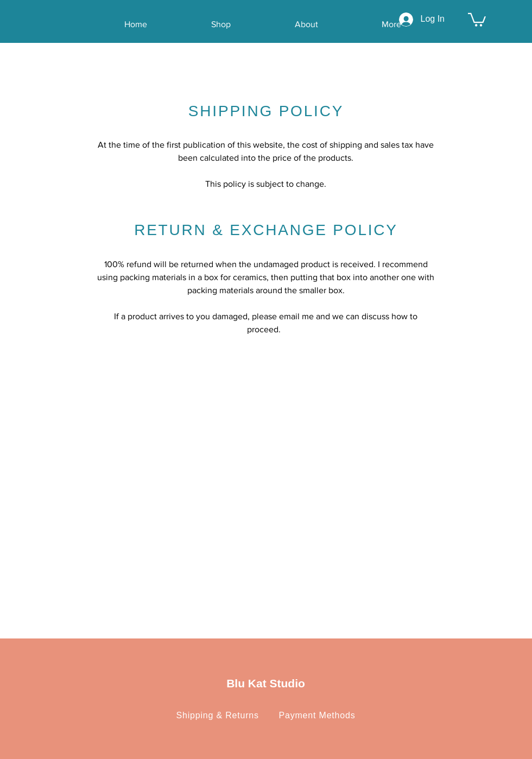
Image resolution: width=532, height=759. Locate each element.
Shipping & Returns (223, 715)
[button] (477, 19)
